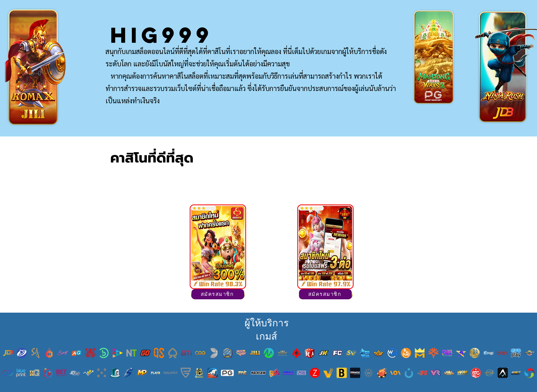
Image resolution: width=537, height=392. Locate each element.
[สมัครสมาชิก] (218, 294)
